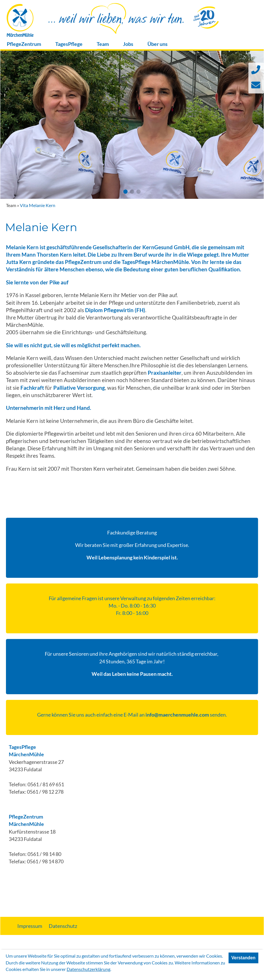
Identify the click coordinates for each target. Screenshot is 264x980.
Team (103, 44)
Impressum (30, 926)
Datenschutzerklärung (88, 969)
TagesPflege (69, 44)
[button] (125, 192)
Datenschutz (63, 926)
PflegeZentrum (24, 44)
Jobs (128, 44)
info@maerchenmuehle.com (177, 715)
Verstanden (243, 958)
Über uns (158, 44)
